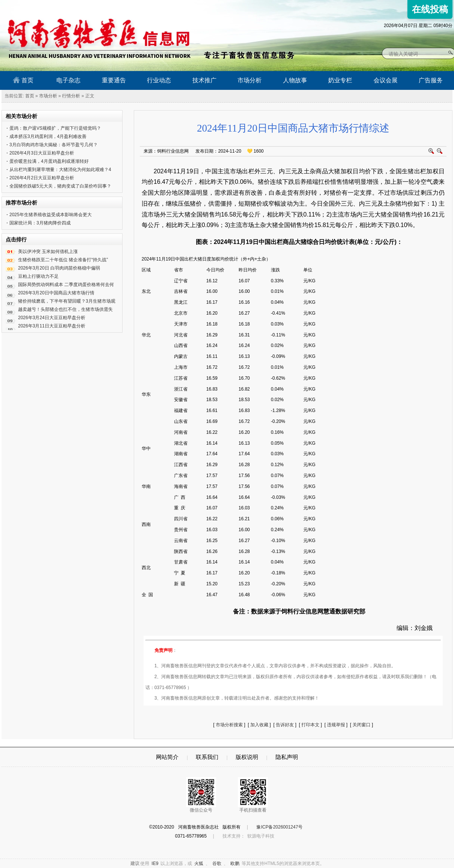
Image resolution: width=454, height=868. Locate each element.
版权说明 (247, 757)
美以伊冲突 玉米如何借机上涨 (48, 251)
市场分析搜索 (229, 725)
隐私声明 (287, 757)
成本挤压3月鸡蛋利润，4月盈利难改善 (48, 136)
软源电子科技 (261, 836)
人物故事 (295, 80)
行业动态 (159, 80)
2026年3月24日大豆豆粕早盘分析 (52, 318)
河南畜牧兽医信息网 (91, 6)
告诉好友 (285, 725)
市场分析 (250, 80)
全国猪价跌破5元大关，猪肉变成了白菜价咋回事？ (60, 186)
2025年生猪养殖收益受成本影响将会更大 (51, 215)
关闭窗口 (362, 725)
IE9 (155, 863)
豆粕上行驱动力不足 (38, 276)
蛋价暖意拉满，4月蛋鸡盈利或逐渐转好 (49, 161)
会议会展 (386, 80)
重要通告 (114, 80)
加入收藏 (259, 725)
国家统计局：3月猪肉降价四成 (40, 223)
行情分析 (71, 96)
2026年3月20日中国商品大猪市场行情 (56, 293)
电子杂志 (68, 80)
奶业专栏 (340, 80)
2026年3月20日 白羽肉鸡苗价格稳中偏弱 (59, 268)
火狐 (199, 863)
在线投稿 (430, 9)
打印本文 (310, 725)
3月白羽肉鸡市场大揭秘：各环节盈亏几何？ (54, 145)
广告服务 (431, 80)
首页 (23, 80)
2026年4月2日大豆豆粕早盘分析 (42, 178)
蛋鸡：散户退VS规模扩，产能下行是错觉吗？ (55, 128)
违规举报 (336, 725)
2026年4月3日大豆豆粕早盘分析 (42, 153)
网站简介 (167, 757)
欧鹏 (235, 863)
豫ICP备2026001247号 (279, 827)
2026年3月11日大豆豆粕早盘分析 (52, 326)
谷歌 (217, 863)
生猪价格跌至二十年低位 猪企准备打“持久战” (63, 260)
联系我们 (207, 757)
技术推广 (204, 80)
